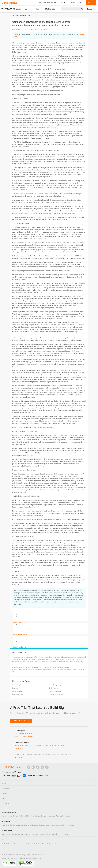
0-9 (56, 843)
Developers (35, 834)
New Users (70, 825)
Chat (16, 736)
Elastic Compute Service (10, 816)
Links (42, 855)
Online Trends (54, 688)
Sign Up (91, 3)
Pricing (39, 9)
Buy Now (24, 622)
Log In (80, 2)
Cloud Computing (55, 685)
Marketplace (50, 9)
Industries (27, 834)
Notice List (35, 855)
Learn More (17, 622)
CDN (20, 816)
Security (68, 816)
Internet (15, 688)
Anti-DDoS (26, 816)
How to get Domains (31, 825)
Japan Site (5, 825)
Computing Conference (20, 685)
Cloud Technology (55, 691)
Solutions (29, 9)
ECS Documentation (17, 825)
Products (18, 9)
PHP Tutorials (63, 834)
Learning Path (61, 825)
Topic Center (6, 834)
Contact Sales (92, 9)
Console (72, 2)
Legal (28, 855)
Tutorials (55, 834)
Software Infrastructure (47, 825)
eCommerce (51, 816)
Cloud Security (17, 691)
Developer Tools (18, 694)
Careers (4, 855)
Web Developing (45, 834)
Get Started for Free (21, 721)
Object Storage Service (38, 816)
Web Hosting (60, 816)
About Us (11, 855)
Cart (63, 2)
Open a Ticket (19, 748)
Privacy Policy (20, 855)
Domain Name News (56, 694)
